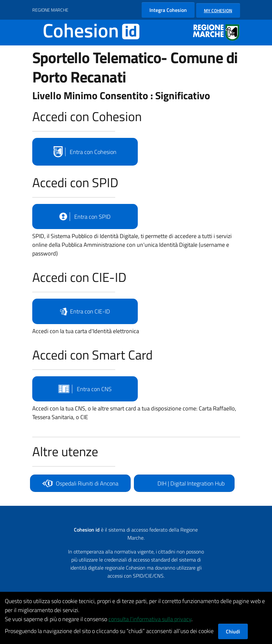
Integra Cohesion (168, 10)
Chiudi (233, 631)
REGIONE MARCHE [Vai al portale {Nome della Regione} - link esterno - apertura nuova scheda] (50, 10)
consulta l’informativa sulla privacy (150, 619)
